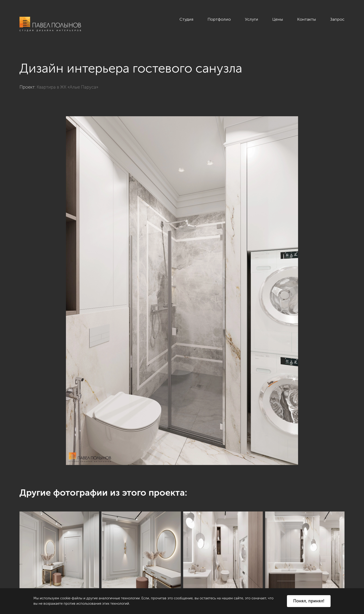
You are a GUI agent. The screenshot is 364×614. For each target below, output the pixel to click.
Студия (186, 19)
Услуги (252, 19)
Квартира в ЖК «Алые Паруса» (67, 87)
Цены (278, 19)
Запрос (337, 19)
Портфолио (219, 19)
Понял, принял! (309, 601)
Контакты (307, 19)
